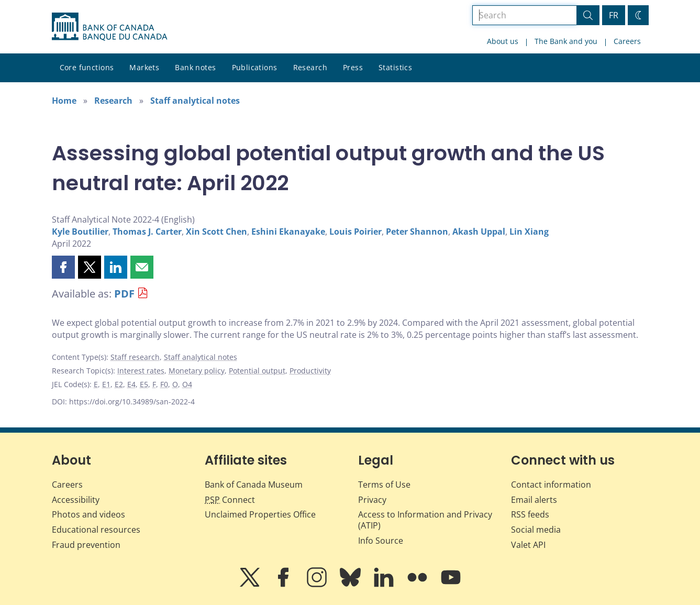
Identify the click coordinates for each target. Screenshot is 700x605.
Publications (255, 67)
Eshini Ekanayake (288, 232)
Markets (144, 67)
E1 (106, 384)
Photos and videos (88, 514)
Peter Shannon (417, 232)
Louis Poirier (355, 232)
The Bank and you (566, 41)
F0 (164, 384)
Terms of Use (384, 485)
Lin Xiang (529, 232)
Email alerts (534, 500)
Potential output (257, 371)
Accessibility (76, 500)
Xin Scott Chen (216, 232)
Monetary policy (197, 371)
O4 (187, 384)
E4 (131, 384)
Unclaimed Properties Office (260, 514)
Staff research (135, 357)
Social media (536, 530)
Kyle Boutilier (80, 232)
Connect (230, 500)
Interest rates (141, 371)
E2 (119, 384)
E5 (144, 384)
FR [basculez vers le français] (614, 15)
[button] (63, 267)
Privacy (372, 500)
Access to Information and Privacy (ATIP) (425, 520)
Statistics (395, 67)
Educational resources (96, 530)
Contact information (551, 485)
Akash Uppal (479, 232)
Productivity (310, 371)
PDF (124, 294)
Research (310, 67)
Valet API (528, 545)
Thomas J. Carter (147, 232)
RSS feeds (530, 514)
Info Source (381, 541)
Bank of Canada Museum (254, 485)
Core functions (87, 67)
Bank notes (195, 67)
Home (64, 101)
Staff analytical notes (195, 101)
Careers (627, 41)
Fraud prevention (86, 545)
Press (353, 67)
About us (503, 41)
